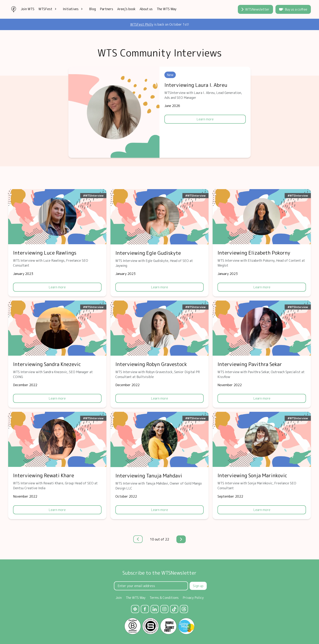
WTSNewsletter (255, 9)
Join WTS (28, 9)
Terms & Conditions (164, 598)
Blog (92, 9)
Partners (107, 9)
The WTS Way (167, 9)
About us (146, 9)
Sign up (198, 586)
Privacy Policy (193, 598)
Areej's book (126, 9)
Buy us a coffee (293, 9)
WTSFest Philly (142, 24)
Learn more (205, 119)
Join (119, 598)
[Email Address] (151, 586)
